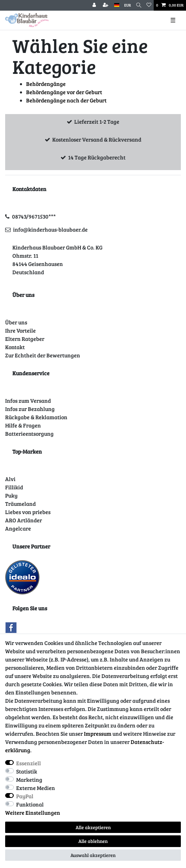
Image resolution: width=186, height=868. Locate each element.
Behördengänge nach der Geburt (66, 100)
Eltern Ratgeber (25, 339)
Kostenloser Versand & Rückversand (97, 139)
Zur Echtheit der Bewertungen (43, 355)
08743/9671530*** (34, 216)
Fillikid (14, 487)
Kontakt (15, 347)
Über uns (16, 322)
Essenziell (29, 763)
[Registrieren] (106, 5)
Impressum (98, 733)
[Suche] (139, 5)
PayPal (25, 796)
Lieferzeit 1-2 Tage (97, 121)
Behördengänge (46, 84)
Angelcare (18, 528)
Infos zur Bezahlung (30, 409)
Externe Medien (36, 788)
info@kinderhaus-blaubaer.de (50, 229)
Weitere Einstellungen (33, 813)
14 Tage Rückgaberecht (97, 157)
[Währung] (128, 5)
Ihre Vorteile (20, 330)
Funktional (30, 804)
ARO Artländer (24, 520)
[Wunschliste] (149, 5)
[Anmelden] (95, 5)
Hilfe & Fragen (23, 425)
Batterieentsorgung (29, 433)
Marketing (29, 780)
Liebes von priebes (28, 512)
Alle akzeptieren (93, 827)
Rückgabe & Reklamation (36, 417)
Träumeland (20, 504)
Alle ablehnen (93, 841)
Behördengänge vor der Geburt (64, 92)
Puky (11, 495)
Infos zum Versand (28, 400)
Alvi (10, 479)
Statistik (27, 771)
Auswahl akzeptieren (93, 855)
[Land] (117, 5)
